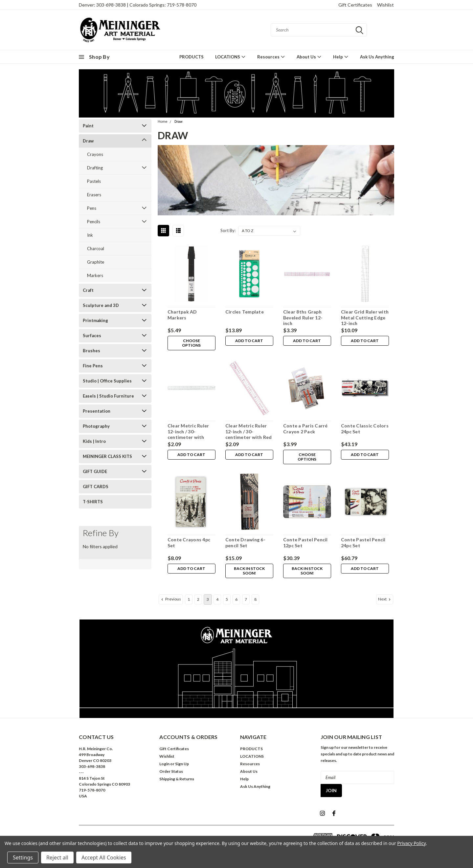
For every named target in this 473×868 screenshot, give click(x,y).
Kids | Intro (94, 441)
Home (163, 122)
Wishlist (385, 5)
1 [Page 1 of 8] (189, 599)
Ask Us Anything (377, 57)
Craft (88, 290)
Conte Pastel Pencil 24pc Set (363, 542)
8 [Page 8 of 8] (255, 599)
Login (164, 764)
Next (385, 599)
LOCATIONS (230, 57)
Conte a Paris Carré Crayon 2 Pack (305, 429)
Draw (88, 141)
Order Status (171, 771)
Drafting (95, 168)
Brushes (91, 351)
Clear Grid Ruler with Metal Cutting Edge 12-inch (364, 317)
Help (341, 57)
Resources (271, 57)
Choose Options (191, 343)
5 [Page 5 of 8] (227, 599)
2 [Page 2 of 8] (198, 599)
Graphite (96, 262)
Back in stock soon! (249, 571)
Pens (92, 208)
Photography (96, 426)
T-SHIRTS (93, 502)
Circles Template (244, 312)
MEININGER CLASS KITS (107, 456)
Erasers (94, 195)
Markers (95, 275)
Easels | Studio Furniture (108, 396)
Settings (23, 857)
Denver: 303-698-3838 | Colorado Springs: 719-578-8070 (138, 5)
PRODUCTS (191, 57)
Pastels (94, 181)
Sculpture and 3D (101, 305)
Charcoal (96, 249)
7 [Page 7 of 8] (246, 599)
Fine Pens (93, 366)
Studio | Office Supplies (107, 381)
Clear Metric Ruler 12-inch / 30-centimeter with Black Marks (188, 434)
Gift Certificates (355, 5)
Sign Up (182, 764)
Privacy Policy (411, 843)
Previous (170, 599)
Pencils (94, 222)
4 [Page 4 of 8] (217, 599)
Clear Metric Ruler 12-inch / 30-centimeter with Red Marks (248, 434)
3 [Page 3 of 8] (208, 599)
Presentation (97, 411)
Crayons (95, 154)
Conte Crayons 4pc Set (189, 542)
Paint (88, 126)
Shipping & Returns (177, 779)
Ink (90, 235)
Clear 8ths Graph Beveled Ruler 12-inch (303, 317)
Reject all (57, 857)
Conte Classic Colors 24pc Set (364, 429)
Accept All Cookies (104, 857)
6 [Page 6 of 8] (236, 599)
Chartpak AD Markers (182, 315)
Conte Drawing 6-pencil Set (245, 542)
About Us (309, 57)
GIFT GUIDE (95, 471)
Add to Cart (249, 341)
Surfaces (92, 336)
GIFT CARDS (96, 487)
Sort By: (228, 230)
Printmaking (95, 320)
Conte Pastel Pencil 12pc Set (305, 542)
